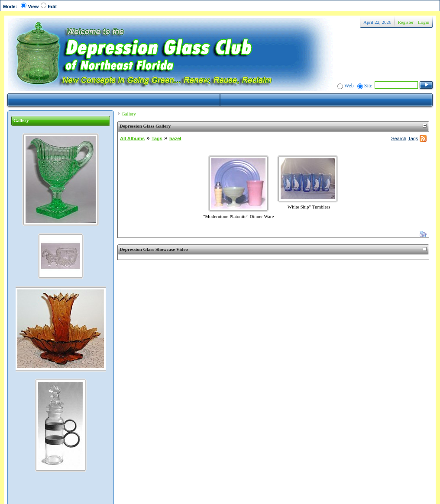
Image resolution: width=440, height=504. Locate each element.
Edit (52, 6)
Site (368, 86)
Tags (157, 138)
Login (424, 22)
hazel (175, 138)
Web (349, 86)
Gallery (129, 114)
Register (406, 22)
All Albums (132, 138)
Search (399, 138)
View (33, 6)
